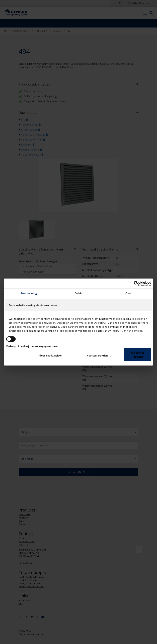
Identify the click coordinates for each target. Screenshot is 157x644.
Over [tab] (128, 293)
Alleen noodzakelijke (50, 355)
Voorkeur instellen (99, 355)
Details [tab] (79, 293)
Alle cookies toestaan (138, 355)
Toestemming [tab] (29, 293)
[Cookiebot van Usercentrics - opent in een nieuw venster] (136, 283)
